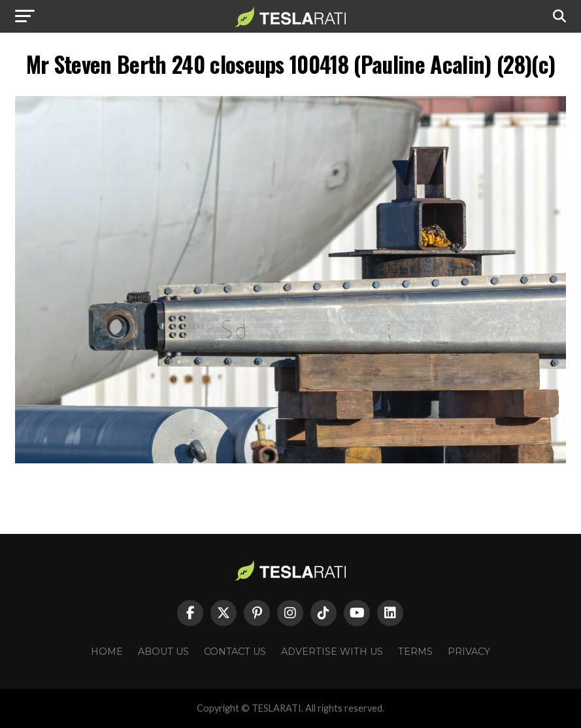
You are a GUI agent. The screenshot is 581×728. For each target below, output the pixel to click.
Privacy (469, 652)
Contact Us (235, 652)
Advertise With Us (332, 652)
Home (107, 652)
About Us (163, 652)
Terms (415, 652)
